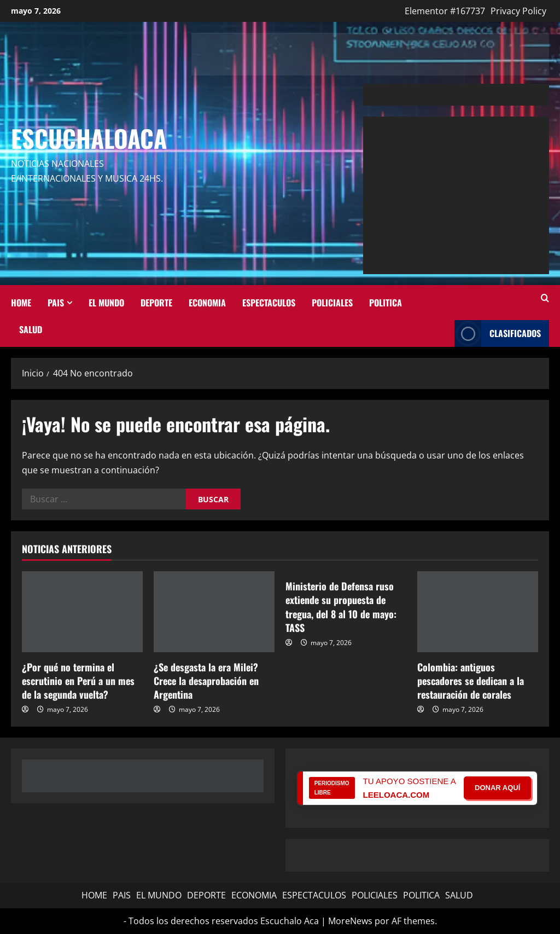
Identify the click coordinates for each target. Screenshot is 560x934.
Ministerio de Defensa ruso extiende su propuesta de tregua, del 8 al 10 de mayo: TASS (341, 607)
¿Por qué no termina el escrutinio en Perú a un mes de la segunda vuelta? (78, 681)
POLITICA (386, 302)
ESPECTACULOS (269, 302)
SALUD (31, 329)
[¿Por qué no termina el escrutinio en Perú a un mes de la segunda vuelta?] (82, 611)
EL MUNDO (106, 302)
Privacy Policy (518, 11)
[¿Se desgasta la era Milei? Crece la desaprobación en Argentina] (214, 611)
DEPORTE (156, 302)
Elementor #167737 (445, 11)
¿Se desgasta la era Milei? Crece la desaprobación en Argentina (206, 681)
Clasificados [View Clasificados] (498, 333)
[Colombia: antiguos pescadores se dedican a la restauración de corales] (478, 611)
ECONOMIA (207, 302)
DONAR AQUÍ (497, 788)
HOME (21, 302)
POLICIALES (332, 302)
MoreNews (350, 921)
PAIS (56, 302)
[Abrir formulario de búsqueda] (545, 298)
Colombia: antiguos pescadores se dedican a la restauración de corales (471, 681)
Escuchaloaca (89, 138)
